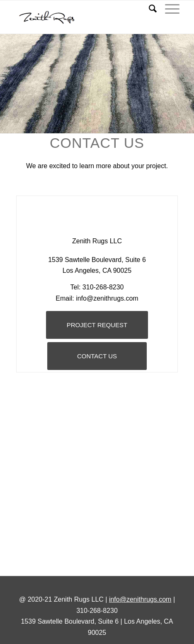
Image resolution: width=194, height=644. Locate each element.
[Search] (149, 9)
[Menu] (168, 9)
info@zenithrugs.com (140, 599)
